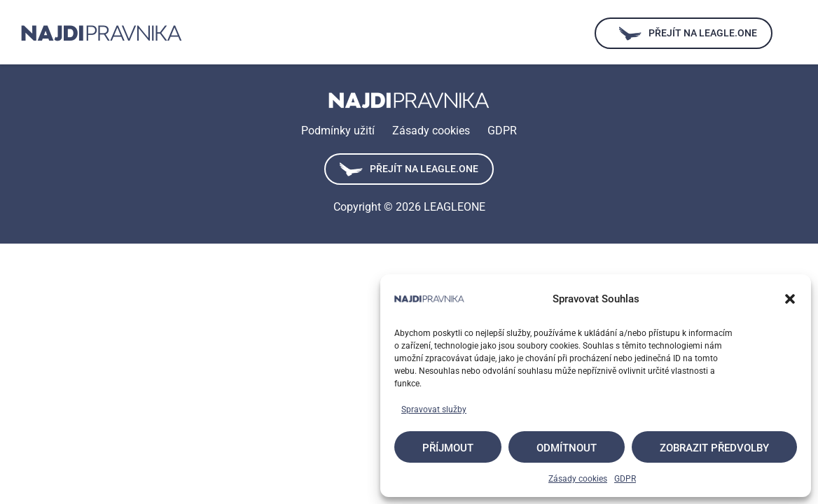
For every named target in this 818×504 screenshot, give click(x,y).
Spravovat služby (434, 409)
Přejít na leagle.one (409, 169)
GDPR (625, 479)
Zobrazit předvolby (714, 448)
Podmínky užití (338, 131)
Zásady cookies (578, 479)
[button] (790, 299)
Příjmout (448, 448)
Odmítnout (567, 448)
